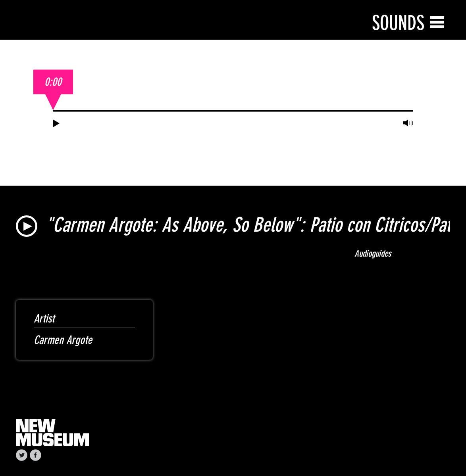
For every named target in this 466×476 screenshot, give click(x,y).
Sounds (398, 23)
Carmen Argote (63, 340)
